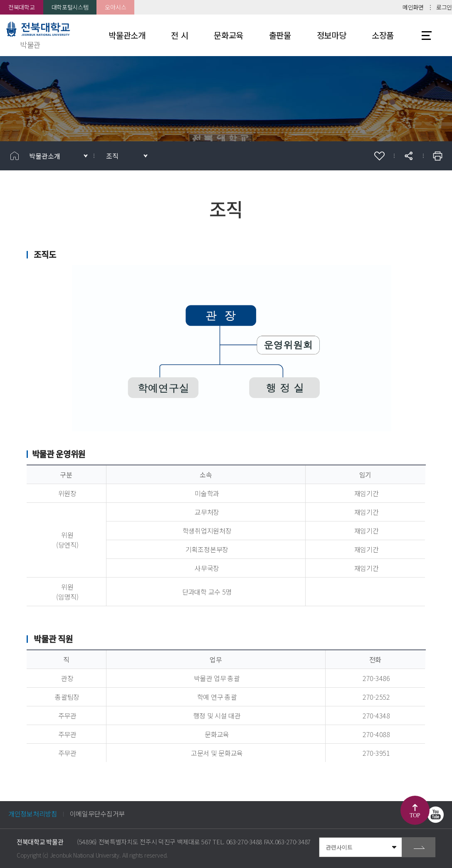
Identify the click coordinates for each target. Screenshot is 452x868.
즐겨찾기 (379, 156)
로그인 (444, 7)
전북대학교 (22, 7)
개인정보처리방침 (33, 814)
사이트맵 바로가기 (427, 35)
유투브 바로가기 (435, 815)
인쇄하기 (437, 156)
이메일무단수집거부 (97, 814)
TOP (415, 815)
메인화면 (413, 7)
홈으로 (15, 156)
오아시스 (115, 7)
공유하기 (408, 156)
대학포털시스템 (70, 7)
